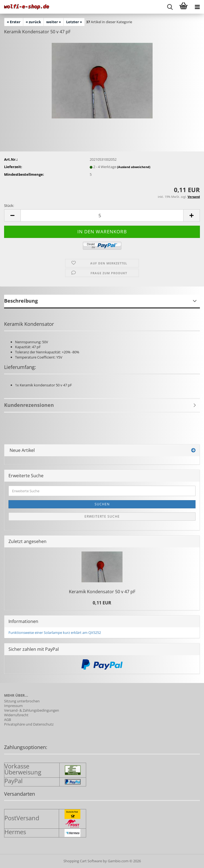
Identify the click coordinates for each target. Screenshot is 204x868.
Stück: (9, 205)
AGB (8, 720)
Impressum (13, 706)
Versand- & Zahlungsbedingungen (32, 710)
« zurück (33, 22)
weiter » (54, 22)
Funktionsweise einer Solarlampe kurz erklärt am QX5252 (55, 633)
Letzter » (74, 22)
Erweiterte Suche (102, 516)
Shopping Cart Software (83, 861)
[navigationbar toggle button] (197, 7)
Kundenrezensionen (29, 405)
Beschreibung (21, 301)
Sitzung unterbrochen (22, 701)
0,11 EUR (102, 603)
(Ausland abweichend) (134, 167)
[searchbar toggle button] (170, 7)
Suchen (102, 504)
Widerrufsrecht (16, 715)
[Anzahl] (102, 215)
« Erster (14, 22)
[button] (12, 215)
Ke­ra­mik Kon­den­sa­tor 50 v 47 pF (102, 592)
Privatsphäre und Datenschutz (29, 724)
